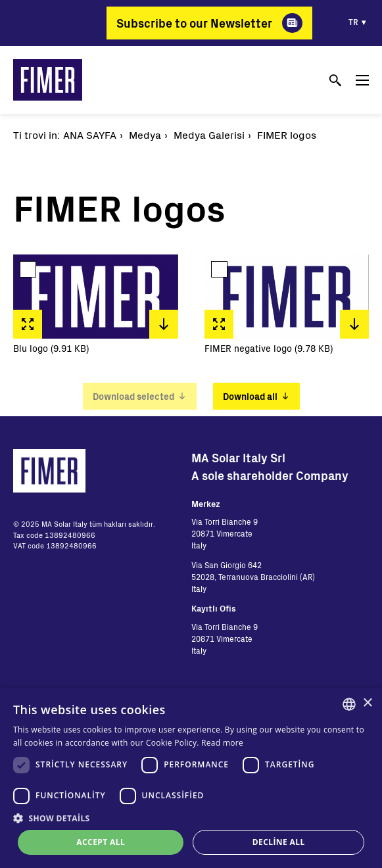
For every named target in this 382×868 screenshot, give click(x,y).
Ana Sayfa (90, 134)
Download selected (133, 396)
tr (353, 22)
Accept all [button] (101, 842)
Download (164, 324)
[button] (191, 818)
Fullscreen (28, 324)
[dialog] (191, 778)
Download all (250, 396)
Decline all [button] (279, 842)
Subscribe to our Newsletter (194, 23)
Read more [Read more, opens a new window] (222, 743)
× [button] (367, 703)
